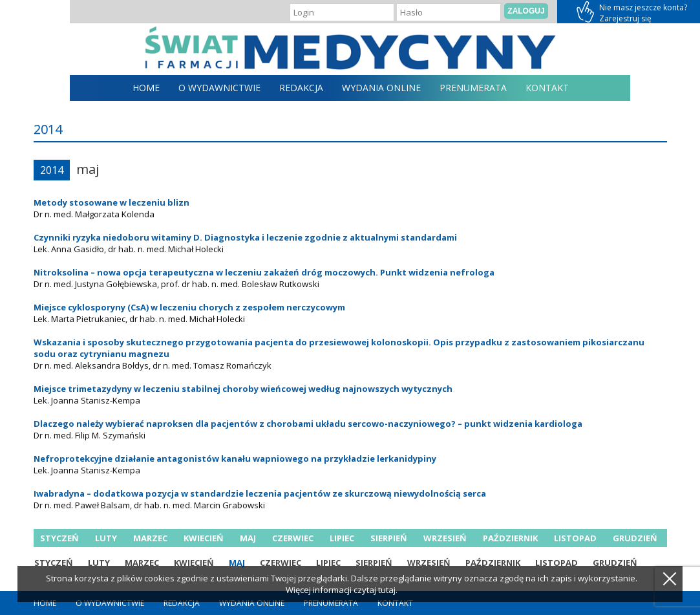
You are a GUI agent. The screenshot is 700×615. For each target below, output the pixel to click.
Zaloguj (526, 11)
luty (106, 538)
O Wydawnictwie (219, 88)
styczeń (59, 538)
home (146, 88)
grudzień (635, 538)
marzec (150, 538)
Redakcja (301, 88)
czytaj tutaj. (376, 590)
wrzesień (445, 538)
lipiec (342, 538)
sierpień (389, 538)
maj (248, 538)
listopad (575, 538)
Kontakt (547, 88)
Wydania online (381, 88)
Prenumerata (473, 88)
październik (510, 538)
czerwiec (293, 538)
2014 (52, 170)
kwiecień (204, 538)
